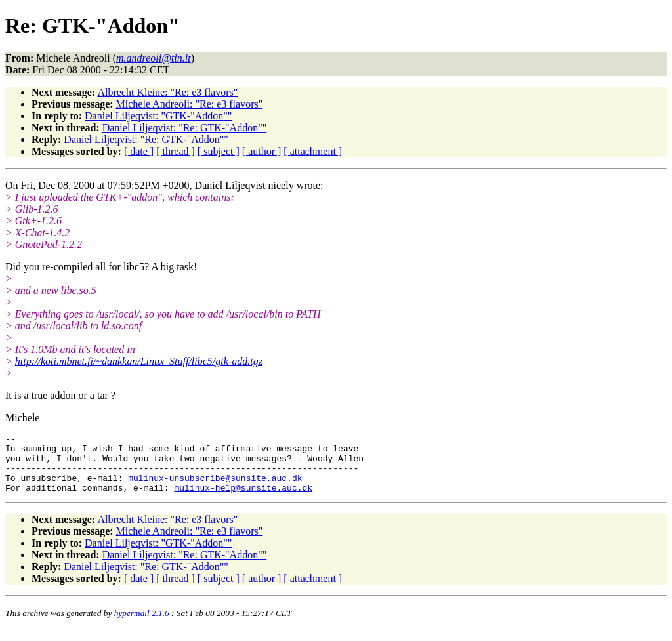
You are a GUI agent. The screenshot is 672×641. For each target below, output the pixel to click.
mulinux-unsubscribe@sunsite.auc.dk (215, 487)
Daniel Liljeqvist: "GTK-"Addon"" (158, 116)
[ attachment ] (313, 151)
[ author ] (262, 151)
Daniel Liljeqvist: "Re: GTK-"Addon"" (185, 128)
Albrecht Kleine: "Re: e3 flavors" (167, 92)
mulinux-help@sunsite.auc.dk (243, 499)
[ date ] (139, 151)
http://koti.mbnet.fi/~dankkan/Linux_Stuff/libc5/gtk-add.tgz (139, 361)
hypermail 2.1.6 (142, 625)
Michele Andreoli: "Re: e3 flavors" (190, 104)
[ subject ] (219, 151)
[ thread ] (176, 151)
